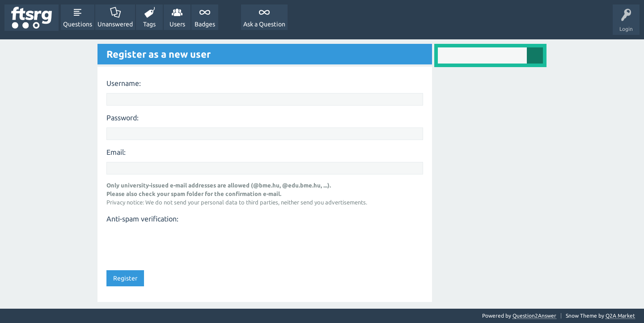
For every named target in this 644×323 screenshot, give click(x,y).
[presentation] (174, 244)
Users (177, 24)
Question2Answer (534, 316)
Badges (205, 24)
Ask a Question (264, 24)
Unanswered (115, 24)
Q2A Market (620, 316)
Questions (78, 24)
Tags (149, 24)
